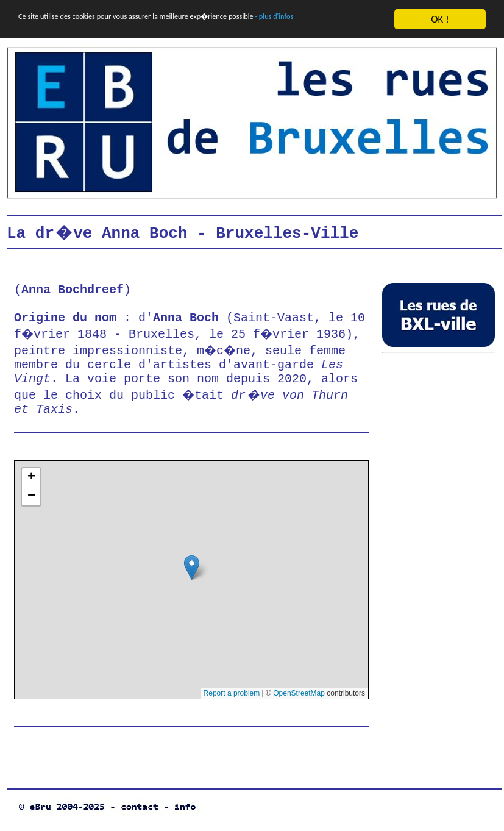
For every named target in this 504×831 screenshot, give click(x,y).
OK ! (440, 19)
